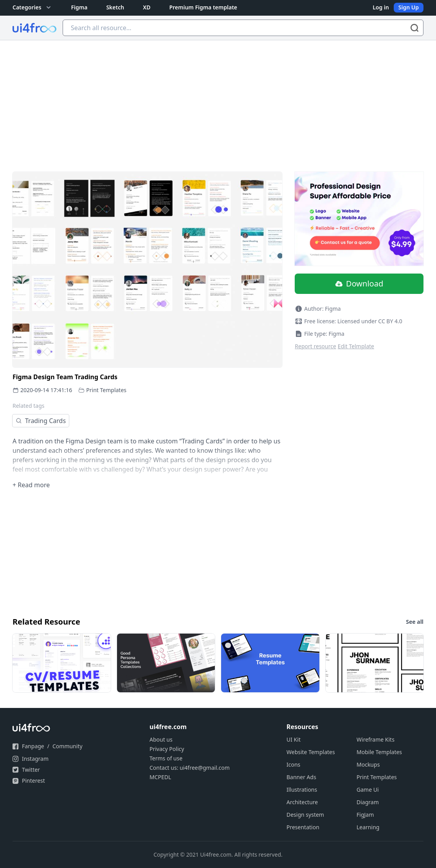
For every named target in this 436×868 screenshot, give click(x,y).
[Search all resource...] (243, 28)
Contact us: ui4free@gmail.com (190, 768)
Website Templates (311, 752)
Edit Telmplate (356, 346)
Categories (32, 7)
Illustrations (302, 790)
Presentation (303, 827)
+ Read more (31, 485)
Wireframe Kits (376, 739)
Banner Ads (301, 777)
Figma (79, 7)
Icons (293, 764)
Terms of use (166, 758)
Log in (381, 7)
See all (415, 622)
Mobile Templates (379, 752)
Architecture (302, 802)
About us (161, 739)
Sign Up (409, 7)
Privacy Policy (167, 749)
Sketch (115, 7)
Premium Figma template (203, 7)
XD (147, 7)
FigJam (365, 815)
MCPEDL (160, 777)
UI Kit (294, 739)
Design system (305, 815)
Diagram (368, 802)
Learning (368, 827)
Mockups (368, 764)
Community (68, 746)
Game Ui (368, 790)
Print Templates (106, 390)
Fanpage (33, 746)
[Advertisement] (218, 99)
